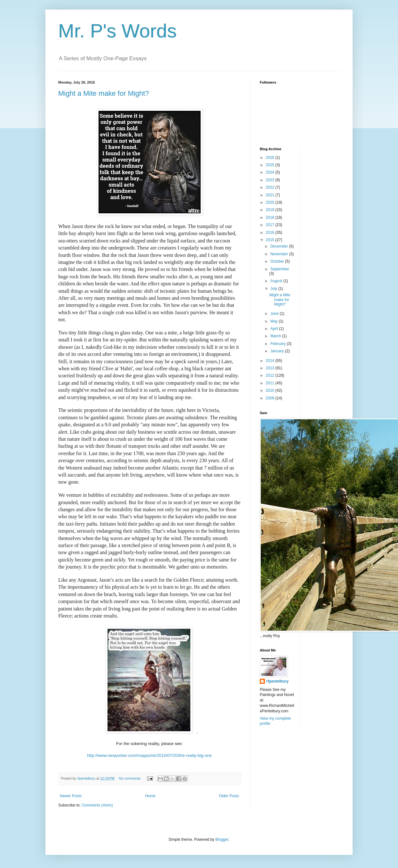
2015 (271, 240)
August (277, 281)
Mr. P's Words (117, 31)
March (276, 336)
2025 (271, 165)
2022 (271, 187)
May (275, 321)
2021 (271, 195)
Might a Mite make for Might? (104, 93)
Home (150, 796)
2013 (271, 368)
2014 (271, 361)
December (280, 246)
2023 (271, 180)
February (279, 344)
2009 (271, 398)
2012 (271, 375)
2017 (271, 225)
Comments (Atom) (97, 805)
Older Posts (229, 796)
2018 (271, 217)
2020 (271, 202)
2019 (271, 210)
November (280, 254)
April (275, 329)
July (274, 289)
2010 (271, 390)
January (278, 351)
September (280, 269)
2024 (271, 172)
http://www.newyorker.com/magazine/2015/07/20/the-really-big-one (149, 755)
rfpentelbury (277, 681)
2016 (271, 233)
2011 (271, 383)
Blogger (222, 839)
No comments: (131, 778)
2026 (271, 158)
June (275, 314)
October (278, 261)
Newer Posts (71, 796)
